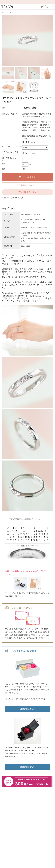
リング (9, 12)
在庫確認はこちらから (27, 185)
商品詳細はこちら (27, 709)
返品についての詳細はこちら (13, 198)
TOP (3, 12)
